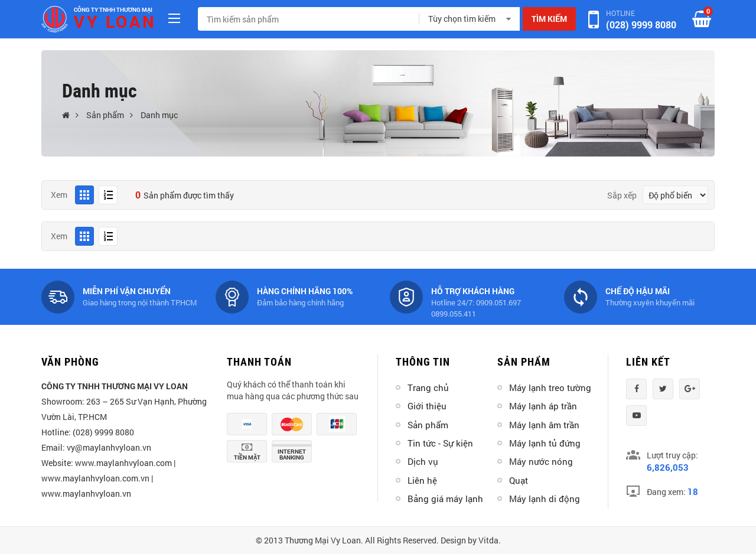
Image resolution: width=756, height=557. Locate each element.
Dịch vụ (423, 461)
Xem (59, 195)
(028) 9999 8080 (641, 25)
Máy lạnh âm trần (544, 425)
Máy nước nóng (541, 461)
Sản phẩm (105, 115)
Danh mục (159, 115)
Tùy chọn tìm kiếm (462, 19)
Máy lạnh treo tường (550, 387)
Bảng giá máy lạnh (445, 499)
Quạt (519, 480)
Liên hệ (422, 480)
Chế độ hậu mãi (638, 291)
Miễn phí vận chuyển (127, 291)
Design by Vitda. (471, 540)
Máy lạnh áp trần (543, 406)
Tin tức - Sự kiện (440, 443)
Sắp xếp (622, 195)
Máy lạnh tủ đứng (545, 443)
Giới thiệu (427, 406)
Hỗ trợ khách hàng (473, 291)
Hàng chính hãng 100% (305, 291)
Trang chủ (428, 387)
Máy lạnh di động (545, 499)
